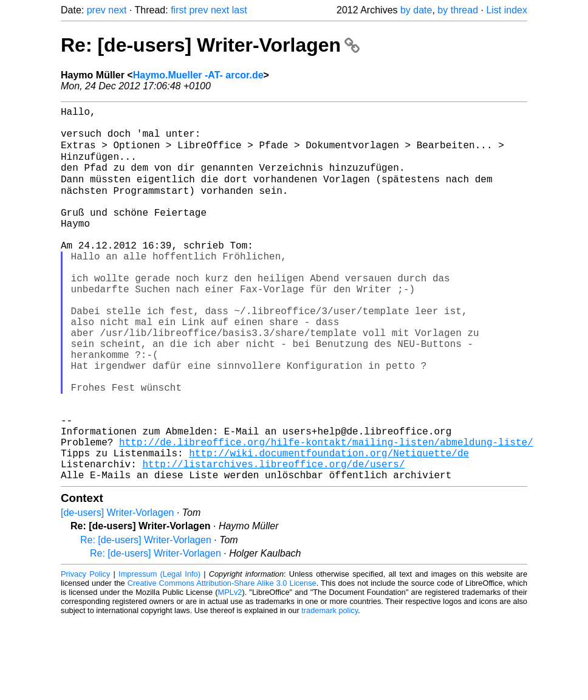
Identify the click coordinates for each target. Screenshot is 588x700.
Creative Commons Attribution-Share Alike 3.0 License (222, 663)
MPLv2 (230, 672)
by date (416, 10)
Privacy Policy (85, 654)
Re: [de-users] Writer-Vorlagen (210, 45)
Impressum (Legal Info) (159, 654)
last (240, 10)
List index (507, 10)
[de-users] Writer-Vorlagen (117, 593)
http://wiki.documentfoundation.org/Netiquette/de (329, 528)
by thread (458, 10)
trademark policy (330, 691)
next (117, 10)
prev (96, 10)
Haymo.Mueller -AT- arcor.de (198, 75)
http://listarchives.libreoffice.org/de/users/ (273, 541)
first (179, 10)
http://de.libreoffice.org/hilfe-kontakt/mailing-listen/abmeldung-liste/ (326, 515)
